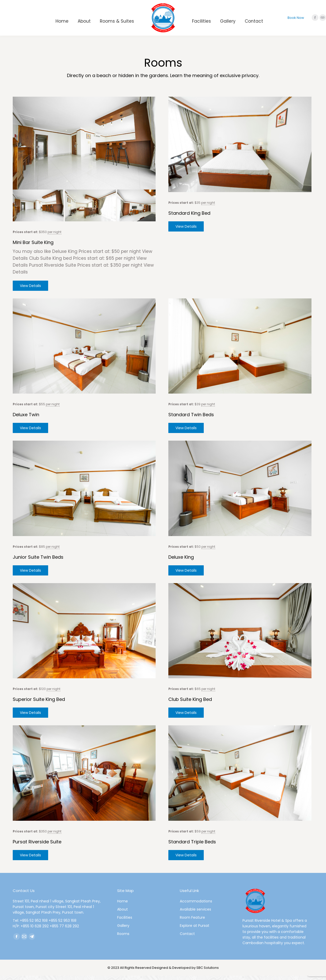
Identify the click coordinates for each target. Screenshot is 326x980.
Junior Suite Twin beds (38, 561)
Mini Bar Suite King (33, 247)
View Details (30, 290)
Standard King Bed (189, 213)
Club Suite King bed (190, 704)
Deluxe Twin (26, 419)
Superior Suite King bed (39, 704)
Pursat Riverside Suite (37, 846)
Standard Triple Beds (192, 846)
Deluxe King (181, 561)
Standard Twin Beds (191, 419)
